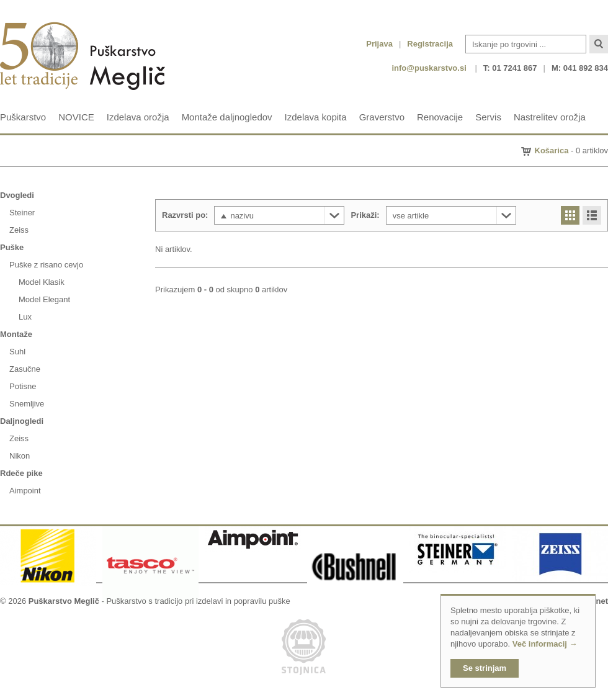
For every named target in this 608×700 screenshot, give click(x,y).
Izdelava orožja (138, 117)
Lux (25, 317)
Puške (12, 247)
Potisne (23, 386)
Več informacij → (545, 644)
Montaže (16, 334)
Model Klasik (42, 282)
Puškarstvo (23, 117)
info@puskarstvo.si (429, 68)
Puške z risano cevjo (46, 265)
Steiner (22, 213)
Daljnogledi (22, 421)
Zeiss (19, 230)
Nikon (20, 456)
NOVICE (76, 117)
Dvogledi (17, 195)
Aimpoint (25, 491)
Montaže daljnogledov (227, 117)
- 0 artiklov (572, 150)
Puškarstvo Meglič (64, 601)
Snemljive (27, 404)
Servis (488, 117)
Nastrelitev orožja (550, 117)
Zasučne (25, 369)
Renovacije (440, 117)
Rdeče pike (21, 473)
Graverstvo (382, 117)
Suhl (17, 352)
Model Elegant (44, 299)
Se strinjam (485, 668)
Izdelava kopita (316, 117)
